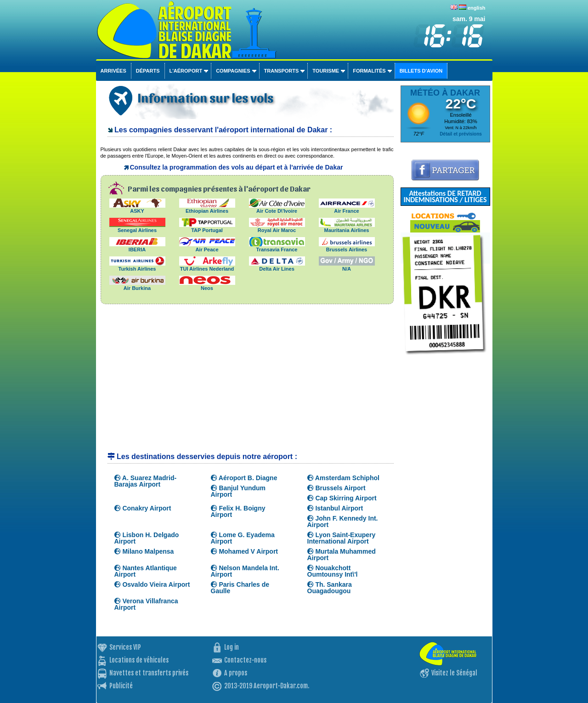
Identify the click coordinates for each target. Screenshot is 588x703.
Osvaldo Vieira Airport (152, 584)
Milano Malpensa (144, 551)
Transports (282, 71)
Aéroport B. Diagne (244, 478)
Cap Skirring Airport (342, 498)
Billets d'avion (421, 71)
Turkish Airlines (137, 266)
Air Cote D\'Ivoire (277, 208)
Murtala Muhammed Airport (342, 555)
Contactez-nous (245, 660)
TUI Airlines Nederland (207, 266)
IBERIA (137, 247)
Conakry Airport (143, 508)
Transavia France (277, 247)
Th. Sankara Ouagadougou (330, 588)
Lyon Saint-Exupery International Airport (342, 538)
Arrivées (113, 71)
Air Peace (207, 247)
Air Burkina (137, 286)
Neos (207, 286)
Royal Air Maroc (277, 228)
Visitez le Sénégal (454, 673)
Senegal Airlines (137, 228)
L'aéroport (186, 71)
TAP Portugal (207, 228)
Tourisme (326, 71)
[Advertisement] (247, 382)
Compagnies (233, 71)
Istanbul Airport (335, 508)
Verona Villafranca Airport (146, 604)
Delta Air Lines (277, 266)
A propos (236, 673)
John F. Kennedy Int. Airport (343, 522)
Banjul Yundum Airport (238, 491)
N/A (347, 266)
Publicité (121, 686)
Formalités (369, 71)
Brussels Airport (336, 488)
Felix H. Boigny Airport (238, 511)
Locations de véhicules (139, 660)
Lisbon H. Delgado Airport (147, 538)
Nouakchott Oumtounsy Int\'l (333, 571)
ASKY (137, 208)
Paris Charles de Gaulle (240, 588)
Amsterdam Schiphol (343, 478)
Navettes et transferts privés (149, 673)
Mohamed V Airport (245, 551)
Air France (347, 208)
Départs (148, 71)
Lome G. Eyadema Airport (243, 538)
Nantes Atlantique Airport (146, 571)
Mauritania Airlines (347, 228)
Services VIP (125, 647)
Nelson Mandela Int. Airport (245, 571)
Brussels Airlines (347, 247)
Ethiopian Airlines (207, 208)
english (477, 8)
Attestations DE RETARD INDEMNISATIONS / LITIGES (445, 196)
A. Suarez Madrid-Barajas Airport (146, 481)
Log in (232, 647)
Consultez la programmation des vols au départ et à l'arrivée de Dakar (237, 167)
